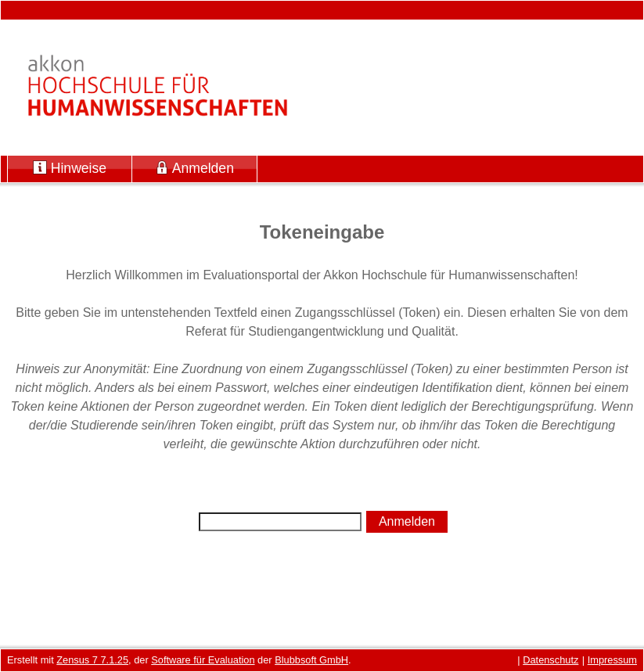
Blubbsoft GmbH (311, 660)
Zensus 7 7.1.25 (92, 660)
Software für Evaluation (203, 660)
